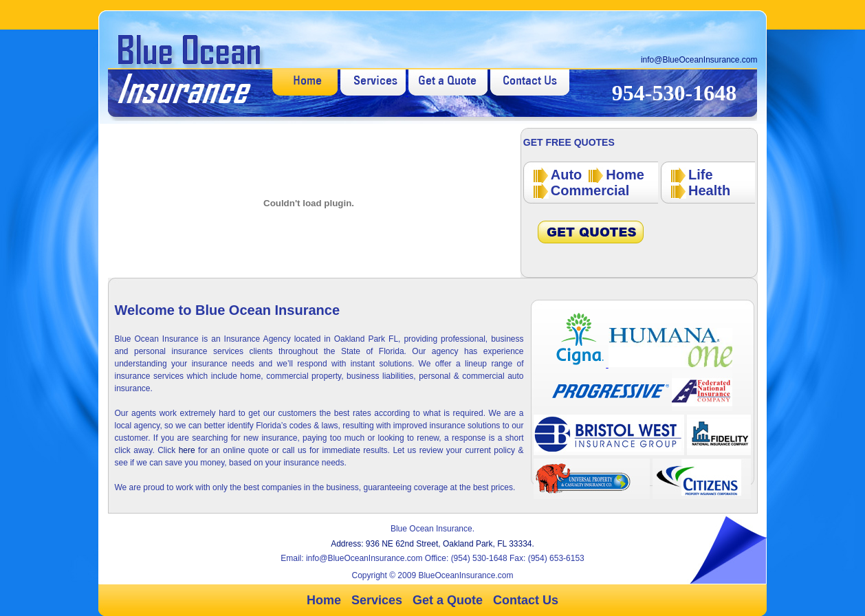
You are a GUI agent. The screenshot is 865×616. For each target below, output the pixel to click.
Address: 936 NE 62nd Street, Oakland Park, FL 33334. (432, 544)
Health (709, 190)
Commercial (590, 190)
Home (625, 175)
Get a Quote (448, 600)
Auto (567, 175)
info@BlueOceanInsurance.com (699, 60)
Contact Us (526, 600)
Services (377, 600)
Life (701, 175)
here (188, 450)
